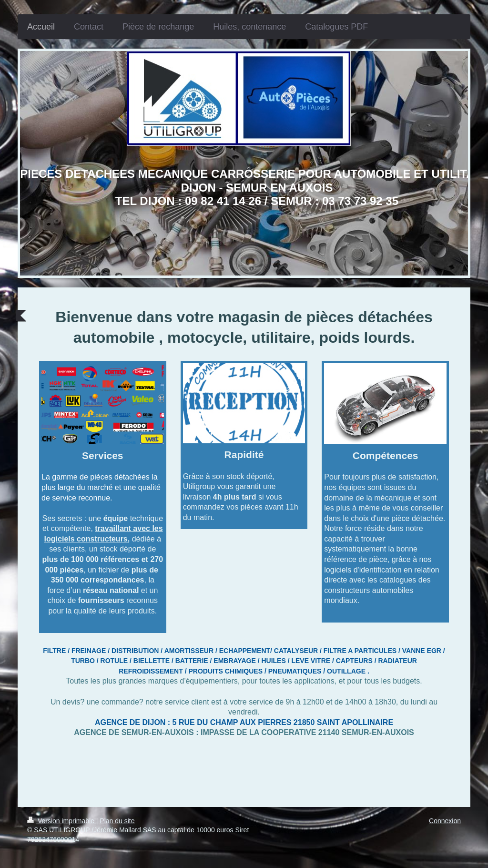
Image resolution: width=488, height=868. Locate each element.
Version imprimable (62, 821)
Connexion (445, 821)
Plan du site (117, 821)
